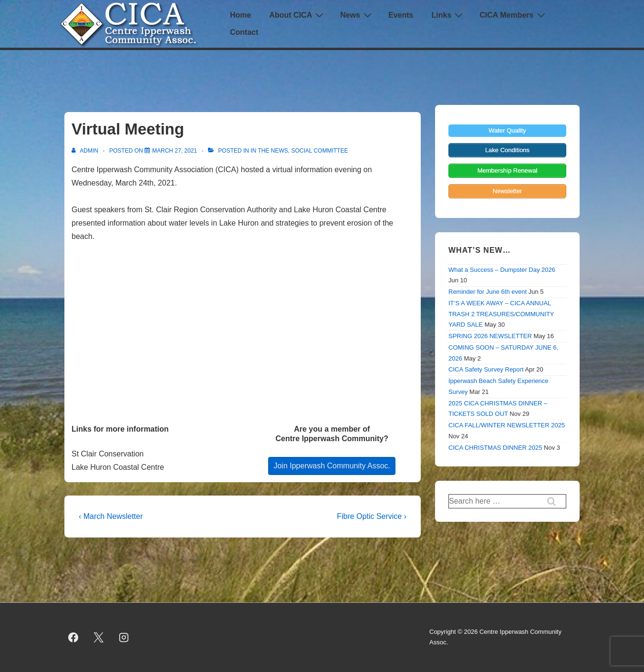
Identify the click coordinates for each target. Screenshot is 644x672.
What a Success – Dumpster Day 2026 (502, 270)
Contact (244, 32)
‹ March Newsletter (111, 516)
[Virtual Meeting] (175, 151)
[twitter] (99, 637)
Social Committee (319, 151)
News (357, 15)
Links (448, 15)
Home (240, 15)
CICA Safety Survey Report (486, 369)
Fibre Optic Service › (372, 516)
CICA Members (513, 15)
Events (401, 15)
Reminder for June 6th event (488, 292)
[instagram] (124, 637)
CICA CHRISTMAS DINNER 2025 (495, 448)
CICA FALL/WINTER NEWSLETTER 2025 (507, 425)
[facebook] (73, 637)
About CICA (297, 15)
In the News (269, 151)
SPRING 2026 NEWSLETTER (490, 336)
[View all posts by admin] (86, 151)
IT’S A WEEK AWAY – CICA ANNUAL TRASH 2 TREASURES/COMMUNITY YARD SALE (501, 314)
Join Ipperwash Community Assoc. (332, 466)
